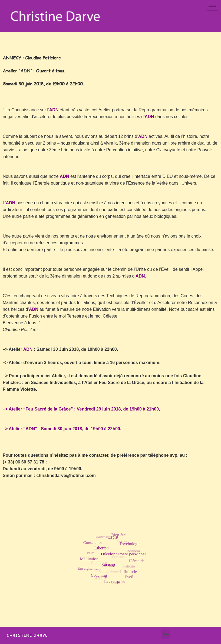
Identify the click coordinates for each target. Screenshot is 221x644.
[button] (166, 634)
